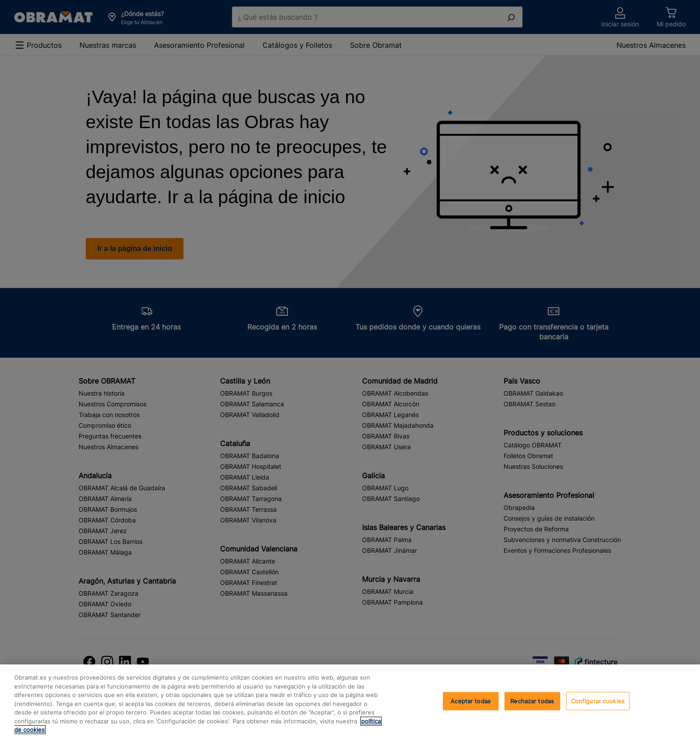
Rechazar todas (532, 701)
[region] (350, 702)
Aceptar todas (471, 701)
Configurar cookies (598, 701)
